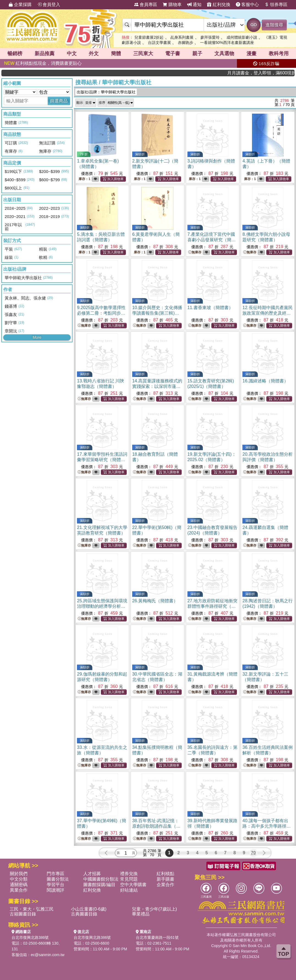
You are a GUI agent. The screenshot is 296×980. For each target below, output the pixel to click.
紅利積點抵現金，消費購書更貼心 (43, 63)
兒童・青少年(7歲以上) (154, 909)
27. (212, 606)
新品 (45, 54)
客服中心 (247, 5)
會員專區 (146, 5)
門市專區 (56, 874)
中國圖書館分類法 (101, 879)
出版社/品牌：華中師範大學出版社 (106, 92)
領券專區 (276, 5)
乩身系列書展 (182, 37)
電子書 (173, 54)
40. (267, 826)
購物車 (172, 5)
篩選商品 (59, 101)
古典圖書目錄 (84, 914)
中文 (72, 54)
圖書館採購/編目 (99, 885)
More (37, 337)
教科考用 (279, 54)
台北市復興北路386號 (30, 937)
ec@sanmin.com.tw (48, 955)
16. (265, 381)
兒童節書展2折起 (149, 37)
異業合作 (19, 890)
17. (102, 460)
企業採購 (20, 5)
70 (253, 853)
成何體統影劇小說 (242, 37)
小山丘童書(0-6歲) (89, 909)
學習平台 (56, 885)
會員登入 (49, 5)
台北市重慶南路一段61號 (157, 937)
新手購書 (165, 879)
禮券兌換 (129, 874)
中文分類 (19, 879)
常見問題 (129, 879)
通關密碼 (19, 885)
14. (157, 386)
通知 (194, 5)
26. (155, 601)
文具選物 (224, 54)
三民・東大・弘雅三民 (32, 909)
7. (212, 240)
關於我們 (19, 874)
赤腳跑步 (186, 43)
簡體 (116, 54)
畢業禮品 (141, 914)
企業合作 (165, 885)
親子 (197, 54)
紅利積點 (165, 874)
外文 (94, 54)
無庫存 (195, 252)
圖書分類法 (58, 879)
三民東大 (143, 54)
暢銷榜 (15, 54)
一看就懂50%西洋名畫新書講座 (227, 43)
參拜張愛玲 (210, 37)
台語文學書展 (159, 43)
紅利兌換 (218, 5)
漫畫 (251, 54)
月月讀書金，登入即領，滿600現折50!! (274, 73)
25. (102, 606)
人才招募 (92, 874)
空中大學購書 (133, 885)
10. (157, 313)
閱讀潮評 (56, 890)
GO (254, 25)
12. (267, 313)
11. (210, 308)
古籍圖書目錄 (23, 914)
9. (101, 313)
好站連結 (129, 890)
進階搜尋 (274, 25)
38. (156, 826)
